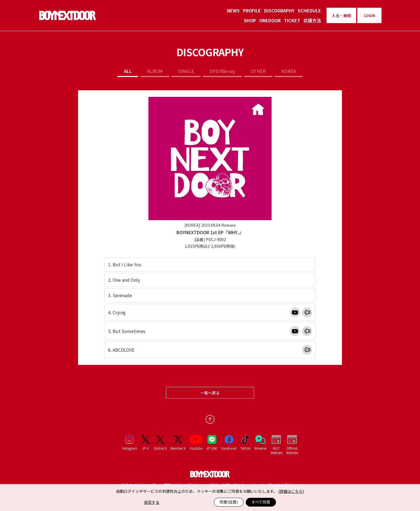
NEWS (233, 10)
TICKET (292, 20)
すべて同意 (261, 502)
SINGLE (186, 71)
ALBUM (155, 71)
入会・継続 (341, 15)
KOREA (289, 71)
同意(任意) (229, 502)
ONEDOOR (270, 20)
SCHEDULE (309, 10)
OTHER (258, 71)
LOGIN (370, 15)
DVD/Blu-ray (222, 71)
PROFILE (252, 10)
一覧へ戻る (210, 393)
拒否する (152, 502)
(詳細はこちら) (291, 491)
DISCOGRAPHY (279, 10)
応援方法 (312, 20)
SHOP (250, 20)
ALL (128, 71)
